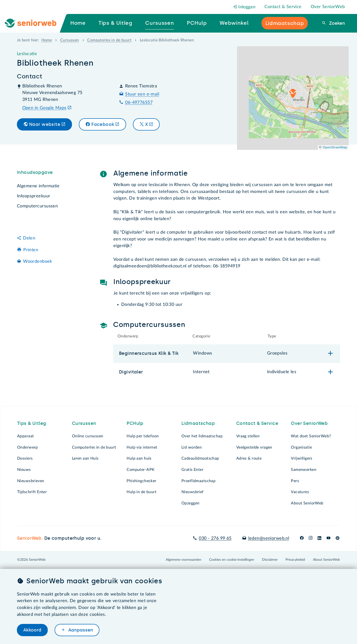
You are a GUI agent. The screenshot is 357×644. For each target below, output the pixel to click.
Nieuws (24, 470)
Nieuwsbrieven (31, 481)
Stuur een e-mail (142, 94)
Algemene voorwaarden (184, 560)
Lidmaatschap (198, 423)
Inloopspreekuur (34, 196)
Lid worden (192, 447)
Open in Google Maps (44, 108)
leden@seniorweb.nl (269, 538)
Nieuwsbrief (193, 492)
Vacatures (300, 492)
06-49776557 (139, 103)
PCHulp (135, 423)
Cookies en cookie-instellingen (232, 560)
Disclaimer (270, 560)
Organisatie (301, 447)
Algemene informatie (38, 186)
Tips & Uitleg (32, 423)
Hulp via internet (142, 447)
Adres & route (249, 458)
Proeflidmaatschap (198, 481)
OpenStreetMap (335, 147)
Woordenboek (38, 262)
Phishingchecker (141, 481)
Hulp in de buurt (142, 492)
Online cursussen (88, 436)
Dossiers (25, 458)
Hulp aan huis (139, 458)
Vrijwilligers (302, 458)
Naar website (45, 124)
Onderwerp (28, 447)
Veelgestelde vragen (254, 447)
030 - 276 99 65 (215, 538)
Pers (295, 481)
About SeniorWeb (307, 503)
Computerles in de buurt (109, 40)
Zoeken (336, 23)
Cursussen (70, 40)
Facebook (103, 124)
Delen (29, 238)
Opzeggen (190, 503)
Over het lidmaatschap (202, 436)
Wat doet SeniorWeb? (311, 436)
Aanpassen (80, 630)
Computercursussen (37, 206)
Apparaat (25, 436)
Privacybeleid (295, 560)
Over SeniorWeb (328, 7)
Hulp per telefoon (143, 436)
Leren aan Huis (85, 458)
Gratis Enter (192, 470)
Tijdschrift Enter (32, 492)
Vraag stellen (248, 436)
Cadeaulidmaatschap (200, 458)
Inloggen (244, 7)
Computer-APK (141, 470)
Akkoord (32, 630)
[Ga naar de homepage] (34, 23)
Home (47, 40)
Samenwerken (304, 470)
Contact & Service (283, 7)
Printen (31, 250)
